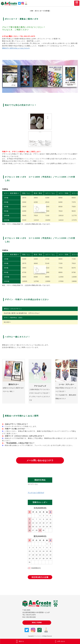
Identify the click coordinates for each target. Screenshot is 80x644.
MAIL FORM (37, 623)
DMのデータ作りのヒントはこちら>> (16, 48)
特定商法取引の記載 (40, 577)
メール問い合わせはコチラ (40, 460)
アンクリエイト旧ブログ (36, 493)
